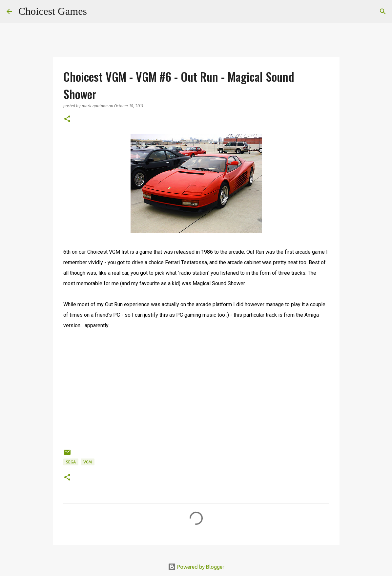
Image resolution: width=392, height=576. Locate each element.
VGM (88, 462)
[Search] (96, 11)
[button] (67, 119)
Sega (71, 462)
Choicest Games (53, 11)
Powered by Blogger (196, 567)
